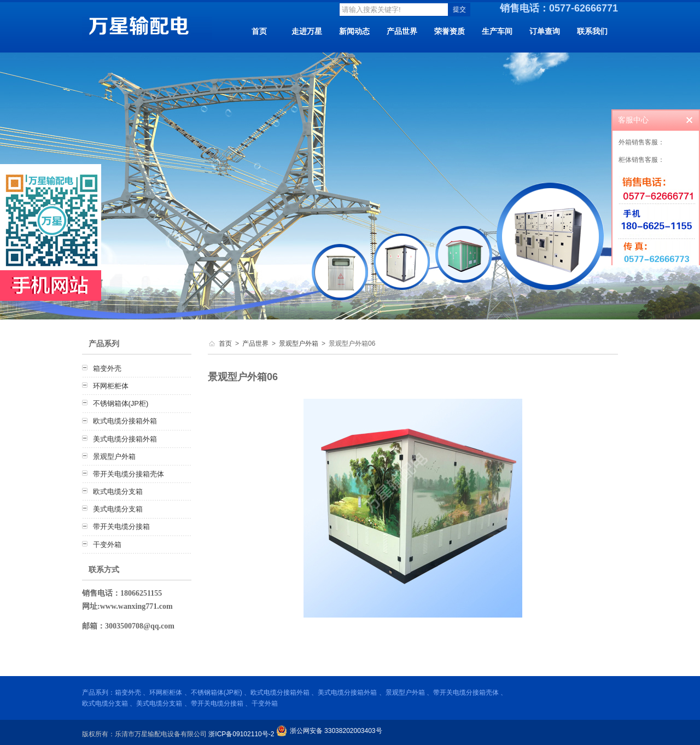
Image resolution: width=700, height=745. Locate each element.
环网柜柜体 (111, 386)
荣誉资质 (450, 31)
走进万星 (307, 31)
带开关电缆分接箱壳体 (129, 474)
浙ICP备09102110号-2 (241, 734)
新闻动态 (354, 31)
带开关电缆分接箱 (121, 526)
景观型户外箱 (114, 456)
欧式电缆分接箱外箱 (125, 421)
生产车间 (497, 31)
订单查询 (545, 31)
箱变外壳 (107, 368)
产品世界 (402, 31)
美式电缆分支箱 (118, 509)
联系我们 (592, 31)
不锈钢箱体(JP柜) (121, 403)
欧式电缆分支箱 (118, 491)
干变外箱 (107, 545)
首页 (259, 31)
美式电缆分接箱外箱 (125, 439)
